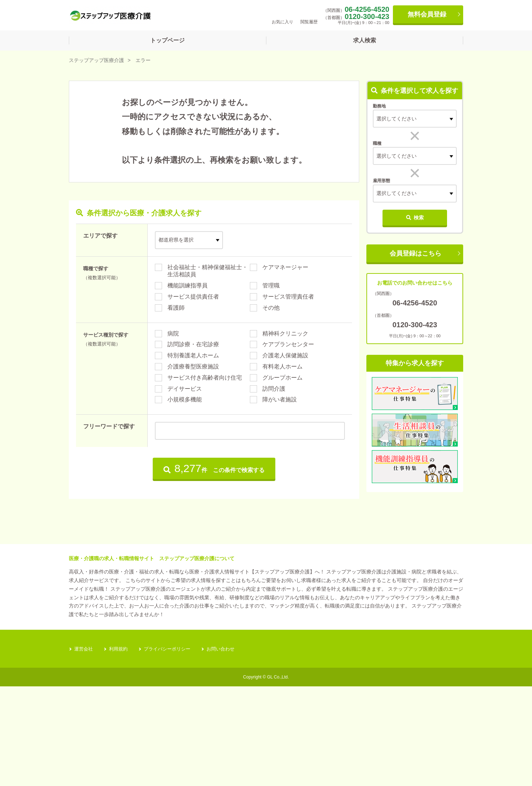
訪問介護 (274, 389)
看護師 (176, 308)
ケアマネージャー (285, 267)
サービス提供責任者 (193, 297)
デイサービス (185, 389)
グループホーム (282, 378)
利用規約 (120, 748)
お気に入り (282, 15)
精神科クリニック (285, 334)
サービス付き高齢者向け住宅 (205, 378)
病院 (173, 334)
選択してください (396, 156)
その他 (271, 308)
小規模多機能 (185, 399)
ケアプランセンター (288, 344)
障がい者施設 (280, 399)
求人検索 (365, 40)
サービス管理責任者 (288, 297)
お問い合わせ (228, 748)
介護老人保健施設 (285, 355)
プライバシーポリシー (172, 748)
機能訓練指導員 (187, 285)
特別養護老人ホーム (193, 355)
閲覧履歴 (309, 15)
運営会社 (84, 748)
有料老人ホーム (282, 366)
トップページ (167, 40)
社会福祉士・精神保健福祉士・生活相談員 (208, 271)
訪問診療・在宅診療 (193, 344)
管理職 (271, 285)
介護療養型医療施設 (193, 366)
